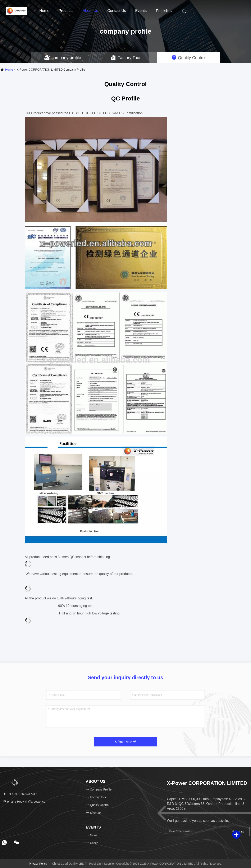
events (141, 11)
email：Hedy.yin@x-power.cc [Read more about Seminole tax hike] (24, 802)
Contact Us (117, 11)
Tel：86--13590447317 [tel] (20, 794)
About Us (90, 11)
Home (44, 11)
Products (66, 11)
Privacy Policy (38, 864)
